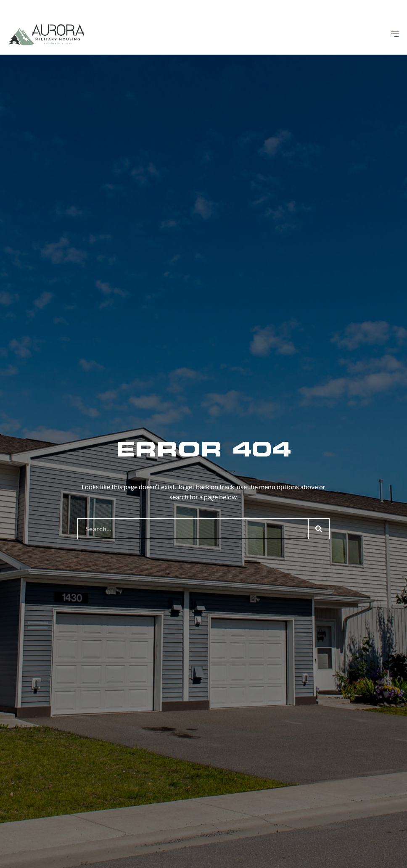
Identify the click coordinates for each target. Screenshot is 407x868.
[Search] (319, 529)
